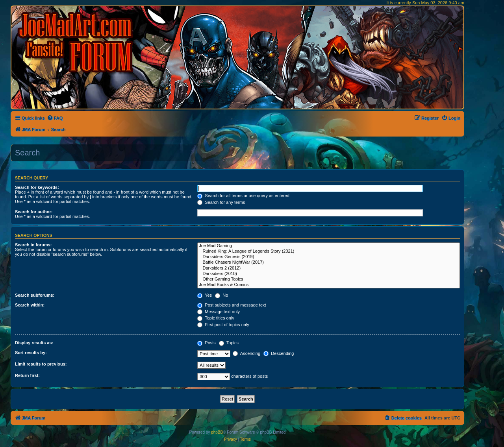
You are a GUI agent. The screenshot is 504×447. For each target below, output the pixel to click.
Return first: (27, 375)
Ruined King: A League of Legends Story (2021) (329, 251)
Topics (229, 343)
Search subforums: (35, 295)
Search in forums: (33, 245)
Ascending (246, 353)
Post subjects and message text (232, 305)
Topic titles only (216, 318)
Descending (279, 353)
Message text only (219, 312)
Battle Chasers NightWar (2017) (329, 262)
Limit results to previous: (41, 364)
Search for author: (34, 212)
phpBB (217, 432)
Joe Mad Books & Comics (329, 285)
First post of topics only (223, 325)
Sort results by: (31, 353)
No (221, 295)
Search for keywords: (37, 187)
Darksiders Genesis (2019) (329, 257)
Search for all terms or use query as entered (243, 196)
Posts (207, 343)
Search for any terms (221, 202)
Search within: (30, 305)
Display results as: (34, 343)
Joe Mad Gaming (329, 246)
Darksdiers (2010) (329, 274)
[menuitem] (55, 118)
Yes (205, 295)
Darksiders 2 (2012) (329, 268)
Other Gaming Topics (329, 279)
